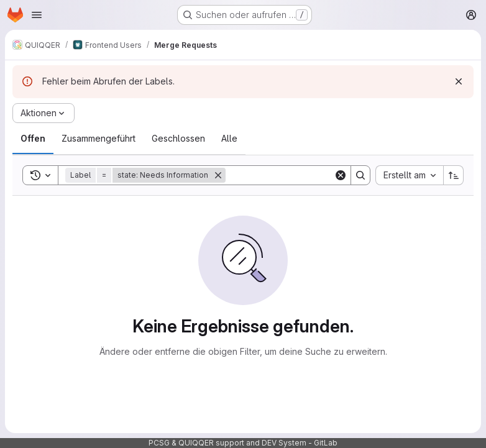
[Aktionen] (44, 113)
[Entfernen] (218, 175)
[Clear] (341, 175)
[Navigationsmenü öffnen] (37, 15)
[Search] (303, 175)
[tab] (33, 139)
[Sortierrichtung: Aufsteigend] (454, 175)
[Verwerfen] (459, 81)
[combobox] (409, 175)
